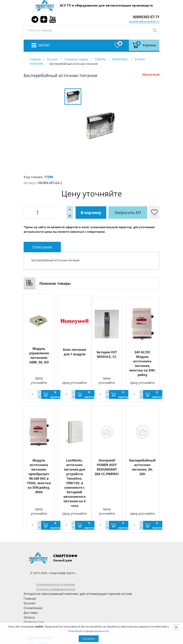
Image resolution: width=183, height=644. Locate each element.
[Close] (176, 627)
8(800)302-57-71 (146, 17)
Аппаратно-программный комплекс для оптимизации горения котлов (78, 594)
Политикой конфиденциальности (88, 631)
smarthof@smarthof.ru (144, 22)
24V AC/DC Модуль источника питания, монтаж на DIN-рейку (142, 363)
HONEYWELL (120, 59)
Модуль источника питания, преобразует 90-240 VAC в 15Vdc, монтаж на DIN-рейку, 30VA (39, 476)
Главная (35, 59)
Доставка (31, 613)
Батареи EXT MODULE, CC (107, 354)
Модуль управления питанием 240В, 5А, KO (39, 355)
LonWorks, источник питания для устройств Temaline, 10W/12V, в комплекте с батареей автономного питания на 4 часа (74, 483)
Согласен (89, 639)
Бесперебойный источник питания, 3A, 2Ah (142, 467)
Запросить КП (109, 212)
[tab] (42, 247)
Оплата (29, 617)
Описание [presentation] (42, 247)
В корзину (72, 212)
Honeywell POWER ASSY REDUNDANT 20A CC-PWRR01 (107, 467)
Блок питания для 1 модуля (74, 351)
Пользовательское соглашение (55, 584)
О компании (33, 608)
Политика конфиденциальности (56, 589)
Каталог (53, 59)
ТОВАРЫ (100, 59)
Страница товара (76, 59)
